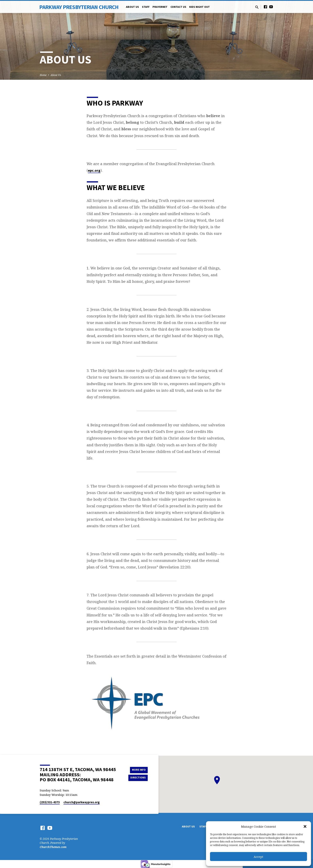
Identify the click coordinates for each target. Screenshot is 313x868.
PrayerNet (160, 7)
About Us (132, 7)
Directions (138, 778)
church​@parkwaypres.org (82, 802)
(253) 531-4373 (50, 802)
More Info (138, 770)
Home (43, 75)
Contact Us (178, 7)
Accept (259, 857)
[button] (305, 826)
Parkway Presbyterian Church (79, 7)
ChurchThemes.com (53, 847)
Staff (146, 7)
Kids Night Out (200, 7)
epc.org (94, 170)
